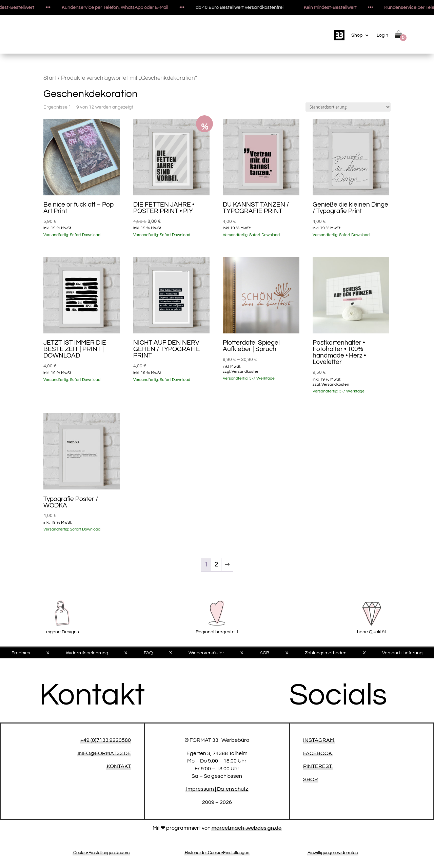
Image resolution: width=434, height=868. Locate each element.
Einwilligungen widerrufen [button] (333, 853)
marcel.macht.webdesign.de (246, 828)
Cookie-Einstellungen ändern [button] (101, 853)
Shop (357, 35)
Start (50, 78)
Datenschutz (232, 789)
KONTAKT (119, 766)
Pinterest (318, 766)
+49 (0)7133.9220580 (106, 740)
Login (382, 35)
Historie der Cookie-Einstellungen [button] (217, 853)
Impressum (200, 789)
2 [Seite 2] (216, 564)
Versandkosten (245, 372)
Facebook (318, 753)
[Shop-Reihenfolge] (348, 107)
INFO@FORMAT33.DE (104, 753)
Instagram (319, 740)
